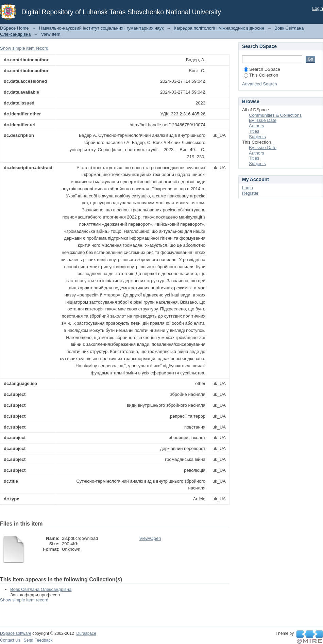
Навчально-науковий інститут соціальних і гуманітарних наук (101, 28)
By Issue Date (263, 120)
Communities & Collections (275, 115)
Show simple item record (24, 48)
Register (250, 193)
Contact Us (10, 640)
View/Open (150, 538)
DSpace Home (14, 28)
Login (318, 8)
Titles (254, 131)
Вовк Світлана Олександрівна (41, 589)
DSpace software (16, 633)
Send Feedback (38, 640)
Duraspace (86, 633)
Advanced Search (260, 84)
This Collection (261, 75)
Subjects (257, 137)
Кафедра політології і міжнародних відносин (219, 28)
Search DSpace (262, 69)
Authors (257, 126)
